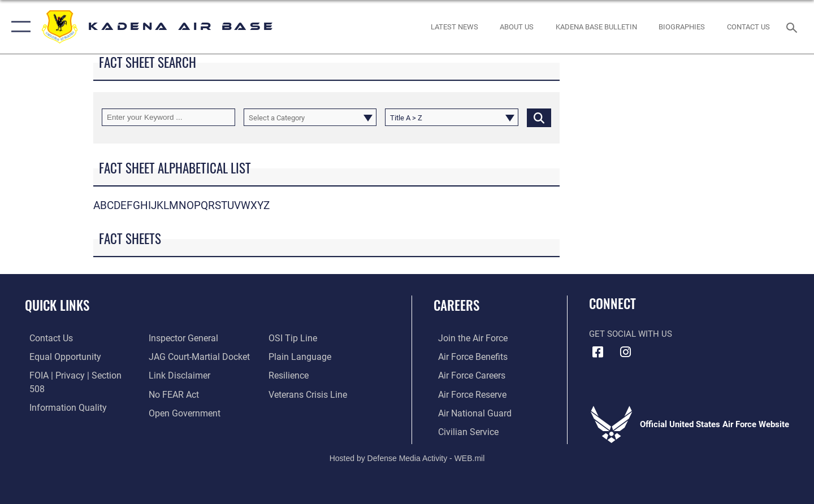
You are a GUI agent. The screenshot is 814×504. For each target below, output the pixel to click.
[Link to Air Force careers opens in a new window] (467, 375)
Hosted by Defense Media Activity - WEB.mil (407, 457)
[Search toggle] (793, 27)
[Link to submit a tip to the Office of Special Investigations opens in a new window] (170, 412)
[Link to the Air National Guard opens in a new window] (468, 412)
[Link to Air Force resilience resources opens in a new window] (289, 357)
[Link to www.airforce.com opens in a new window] (467, 338)
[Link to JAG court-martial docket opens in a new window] (196, 338)
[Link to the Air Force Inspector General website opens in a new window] (58, 412)
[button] (18, 27)
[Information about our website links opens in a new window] (177, 357)
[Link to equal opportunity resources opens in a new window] (59, 357)
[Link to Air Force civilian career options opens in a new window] (462, 431)
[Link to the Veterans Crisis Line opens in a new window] (308, 375)
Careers (456, 305)
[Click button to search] (539, 117)
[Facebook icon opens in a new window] (597, 352)
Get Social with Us (631, 334)
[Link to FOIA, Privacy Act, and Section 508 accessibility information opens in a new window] (77, 375)
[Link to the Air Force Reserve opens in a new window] (467, 393)
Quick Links (57, 305)
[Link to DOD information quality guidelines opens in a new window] (61, 393)
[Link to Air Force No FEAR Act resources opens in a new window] (172, 375)
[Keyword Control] (168, 117)
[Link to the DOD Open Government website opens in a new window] (181, 393)
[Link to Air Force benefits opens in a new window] (467, 357)
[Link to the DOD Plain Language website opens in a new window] (298, 338)
